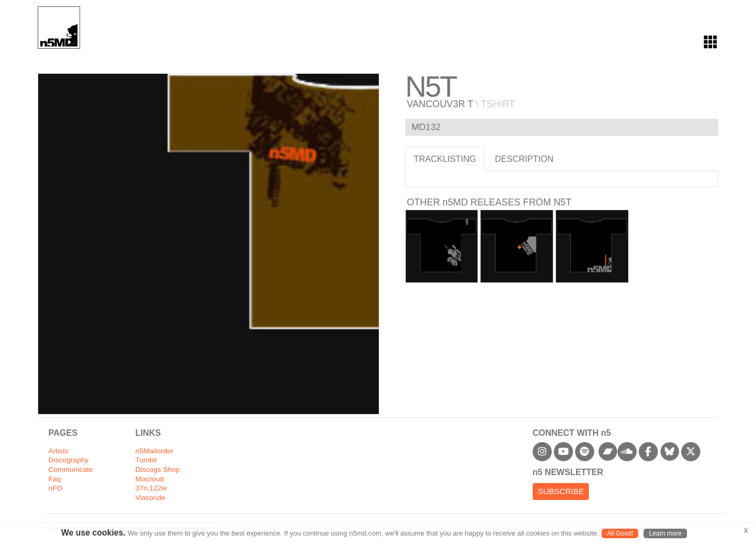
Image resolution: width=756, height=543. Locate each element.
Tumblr (146, 460)
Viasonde (150, 498)
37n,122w (151, 488)
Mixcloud (150, 479)
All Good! (620, 533)
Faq (54, 479)
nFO (55, 488)
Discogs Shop (158, 469)
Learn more (665, 533)
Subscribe (561, 491)
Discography (68, 460)
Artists (58, 451)
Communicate (71, 469)
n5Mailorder (154, 451)
